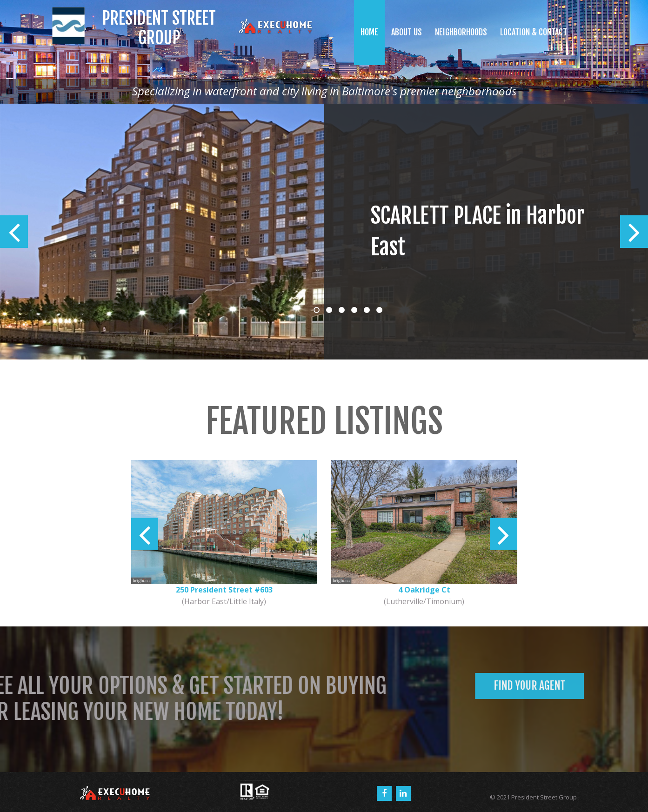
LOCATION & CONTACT (534, 32)
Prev (14, 232)
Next (634, 232)
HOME (369, 32)
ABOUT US (407, 32)
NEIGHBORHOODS (461, 32)
